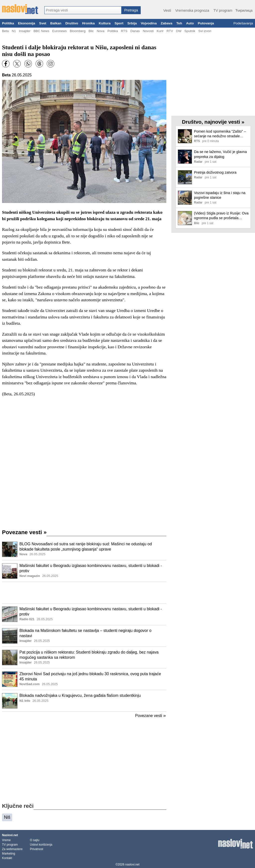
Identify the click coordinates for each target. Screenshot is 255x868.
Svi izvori (205, 31)
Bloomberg (78, 31)
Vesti (167, 10)
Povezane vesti (24, 532)
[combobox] (83, 10)
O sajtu (35, 840)
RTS (124, 31)
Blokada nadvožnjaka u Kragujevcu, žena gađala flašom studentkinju (80, 695)
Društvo (72, 23)
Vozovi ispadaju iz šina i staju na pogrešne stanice (220, 195)
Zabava (166, 23)
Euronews (60, 31)
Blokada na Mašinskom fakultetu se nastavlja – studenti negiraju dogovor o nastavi (85, 633)
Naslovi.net (10, 835)
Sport (119, 23)
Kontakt (7, 858)
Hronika (89, 23)
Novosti (148, 31)
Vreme (6, 840)
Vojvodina (149, 23)
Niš (7, 817)
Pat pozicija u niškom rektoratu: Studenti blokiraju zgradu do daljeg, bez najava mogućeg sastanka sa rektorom (89, 655)
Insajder (25, 31)
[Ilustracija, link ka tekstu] (10, 550)
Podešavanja (243, 23)
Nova (101, 31)
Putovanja (206, 23)
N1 (14, 31)
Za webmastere (12, 849)
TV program (223, 10)
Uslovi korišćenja (41, 845)
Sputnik (190, 31)
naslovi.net (132, 865)
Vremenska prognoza (192, 10)
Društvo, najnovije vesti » (213, 122)
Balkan (56, 23)
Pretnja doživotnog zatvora (215, 172)
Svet (43, 23)
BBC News (41, 31)
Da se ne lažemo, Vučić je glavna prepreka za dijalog (220, 154)
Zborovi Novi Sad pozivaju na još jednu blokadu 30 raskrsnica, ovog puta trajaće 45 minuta (90, 676)
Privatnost (36, 849)
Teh (179, 23)
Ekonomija (27, 23)
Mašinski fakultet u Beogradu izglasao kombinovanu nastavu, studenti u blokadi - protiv (91, 568)
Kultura (105, 23)
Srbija (132, 23)
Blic (91, 31)
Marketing (9, 854)
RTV (170, 31)
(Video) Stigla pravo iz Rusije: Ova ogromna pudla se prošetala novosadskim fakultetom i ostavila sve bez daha (221, 216)
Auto (190, 23)
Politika (8, 23)
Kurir (160, 31)
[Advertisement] (84, 593)
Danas (135, 31)
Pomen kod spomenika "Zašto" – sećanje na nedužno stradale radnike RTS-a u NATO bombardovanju (220, 134)
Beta (5, 31)
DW (179, 31)
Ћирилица (244, 10)
